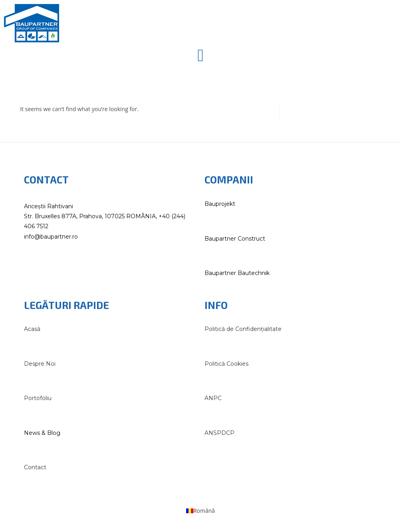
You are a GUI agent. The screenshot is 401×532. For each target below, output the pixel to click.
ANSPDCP (219, 433)
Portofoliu (38, 398)
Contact (35, 467)
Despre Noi (40, 364)
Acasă (32, 329)
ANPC (213, 398)
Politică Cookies (226, 364)
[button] (200, 55)
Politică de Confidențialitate (243, 329)
